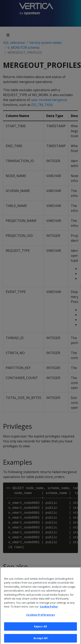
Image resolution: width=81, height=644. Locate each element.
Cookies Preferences (40, 618)
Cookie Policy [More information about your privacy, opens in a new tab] (49, 610)
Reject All (40, 630)
